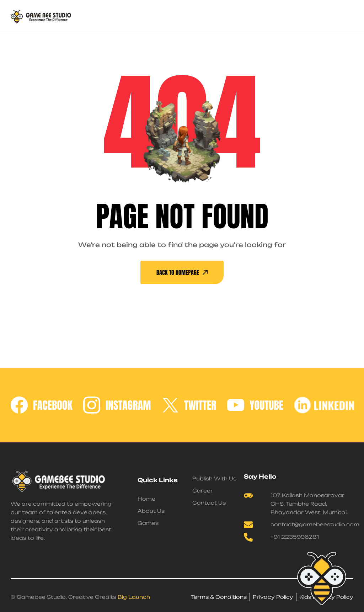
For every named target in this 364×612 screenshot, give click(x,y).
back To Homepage (182, 272)
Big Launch (134, 597)
